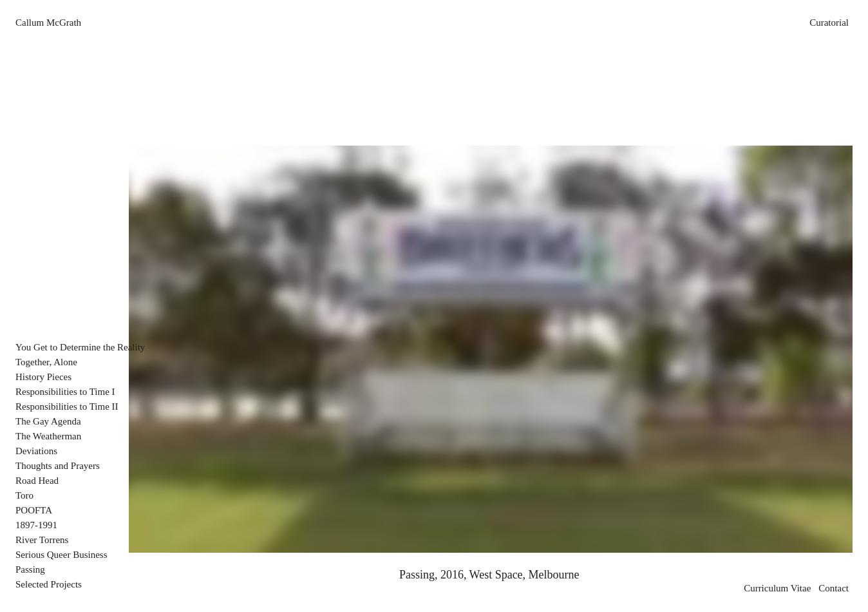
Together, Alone (46, 362)
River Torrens (42, 540)
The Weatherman (48, 436)
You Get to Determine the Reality (80, 347)
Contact (834, 588)
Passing (30, 569)
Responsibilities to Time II (67, 406)
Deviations (36, 451)
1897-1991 (36, 525)
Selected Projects (49, 584)
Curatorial (829, 23)
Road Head (37, 481)
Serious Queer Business (61, 555)
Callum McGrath (48, 23)
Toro (24, 495)
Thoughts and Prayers (58, 466)
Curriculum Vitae (777, 588)
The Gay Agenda (48, 421)
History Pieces (43, 377)
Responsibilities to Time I (65, 392)
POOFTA (34, 510)
